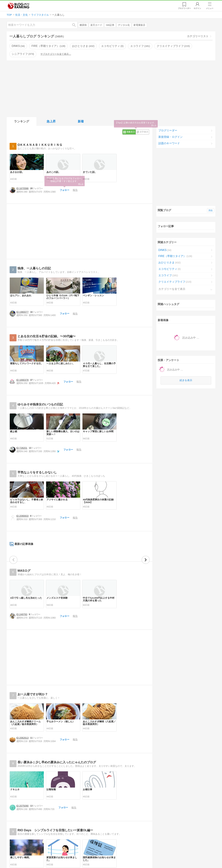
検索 (76, 25)
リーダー (184, 8)
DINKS (18, 46)
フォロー (74, 222)
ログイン (197, 8)
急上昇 (51, 121)
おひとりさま (83, 46)
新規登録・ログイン (170, 137)
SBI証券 (110, 25)
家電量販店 (139, 25)
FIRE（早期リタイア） (48, 46)
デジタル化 (124, 25)
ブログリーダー (168, 130)
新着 (81, 121)
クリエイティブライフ (173, 46)
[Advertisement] (111, 88)
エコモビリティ (112, 46)
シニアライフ (23, 54)
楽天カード (96, 25)
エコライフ (140, 46)
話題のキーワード (169, 143)
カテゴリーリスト (198, 36)
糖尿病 (83, 25)
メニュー (210, 8)
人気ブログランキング (19, 6)
